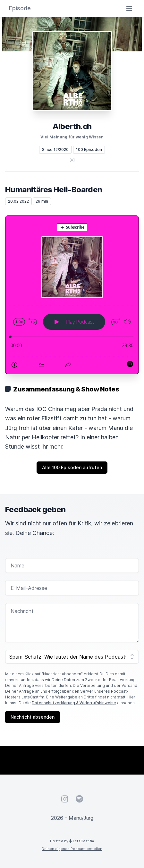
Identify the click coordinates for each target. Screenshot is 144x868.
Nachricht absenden (33, 717)
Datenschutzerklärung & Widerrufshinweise (74, 703)
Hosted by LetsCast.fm (72, 841)
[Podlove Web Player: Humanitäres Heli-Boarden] (72, 295)
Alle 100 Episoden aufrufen (72, 467)
